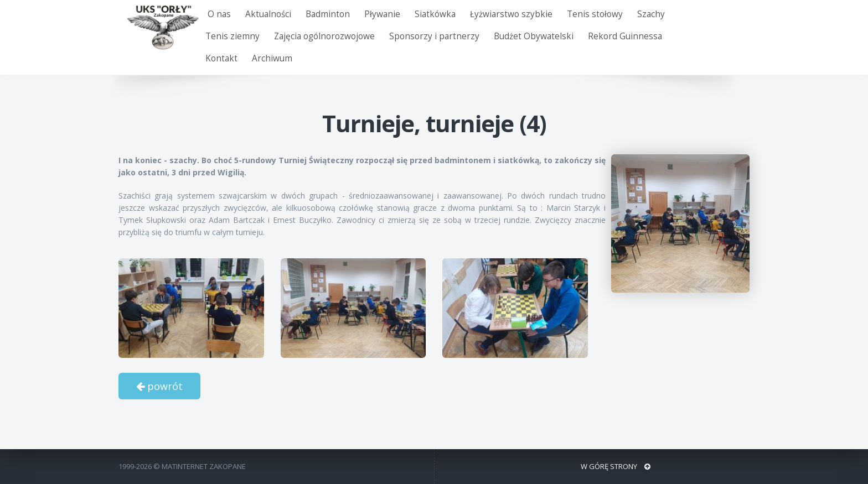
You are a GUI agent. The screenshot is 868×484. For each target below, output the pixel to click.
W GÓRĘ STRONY (616, 466)
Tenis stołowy (595, 14)
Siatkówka (435, 14)
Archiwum (272, 58)
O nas (219, 14)
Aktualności (268, 14)
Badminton (328, 14)
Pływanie (382, 14)
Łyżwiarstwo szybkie (511, 14)
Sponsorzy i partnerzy (434, 36)
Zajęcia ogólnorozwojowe (324, 36)
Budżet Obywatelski (534, 36)
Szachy (651, 14)
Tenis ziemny (232, 36)
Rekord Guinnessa (625, 36)
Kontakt (221, 58)
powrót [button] (159, 386)
